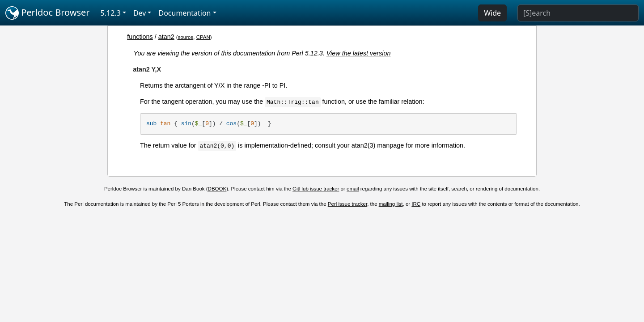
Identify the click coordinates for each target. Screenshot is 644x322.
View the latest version (359, 53)
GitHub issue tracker (316, 189)
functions (140, 37)
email (353, 189)
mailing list (391, 204)
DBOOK (217, 189)
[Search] (578, 13)
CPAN (203, 37)
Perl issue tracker (347, 204)
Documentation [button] (184, 13)
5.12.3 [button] (111, 13)
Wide (492, 13)
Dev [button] (140, 13)
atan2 (166, 37)
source (186, 37)
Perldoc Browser (48, 13)
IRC (416, 204)
